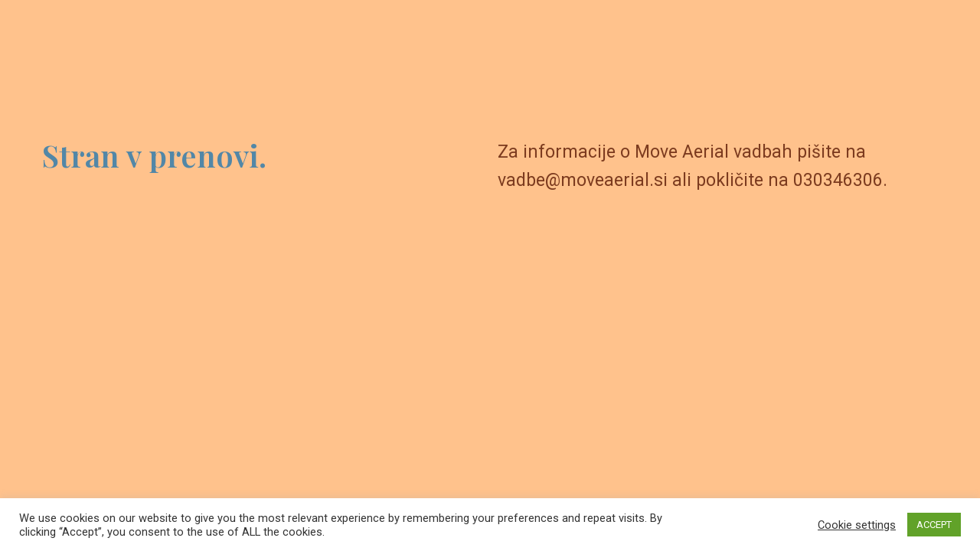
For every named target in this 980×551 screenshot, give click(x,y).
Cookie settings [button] (857, 525)
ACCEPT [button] (934, 525)
